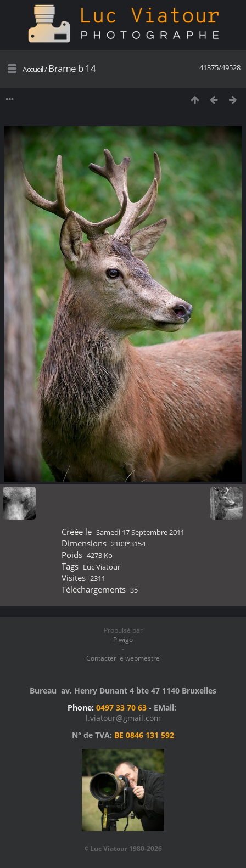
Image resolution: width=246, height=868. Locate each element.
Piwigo (123, 639)
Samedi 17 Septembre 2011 (140, 532)
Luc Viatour (102, 567)
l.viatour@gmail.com (123, 718)
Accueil (33, 69)
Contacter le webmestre (123, 658)
